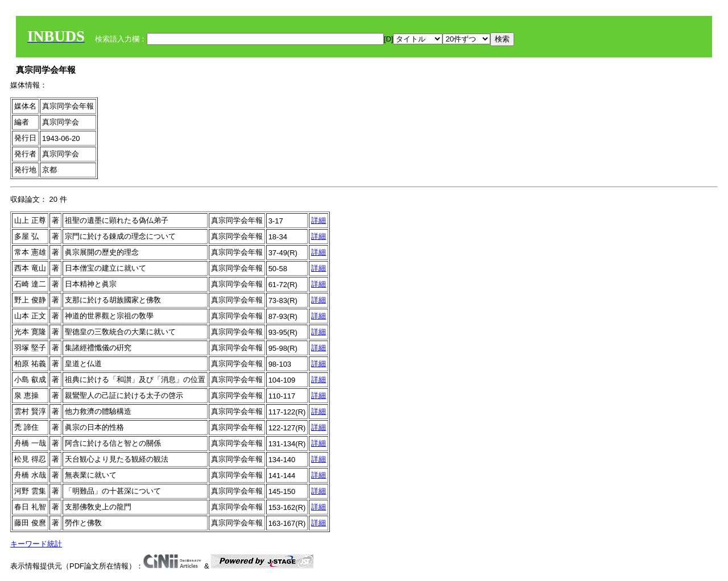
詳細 (318, 220)
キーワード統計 (36, 544)
